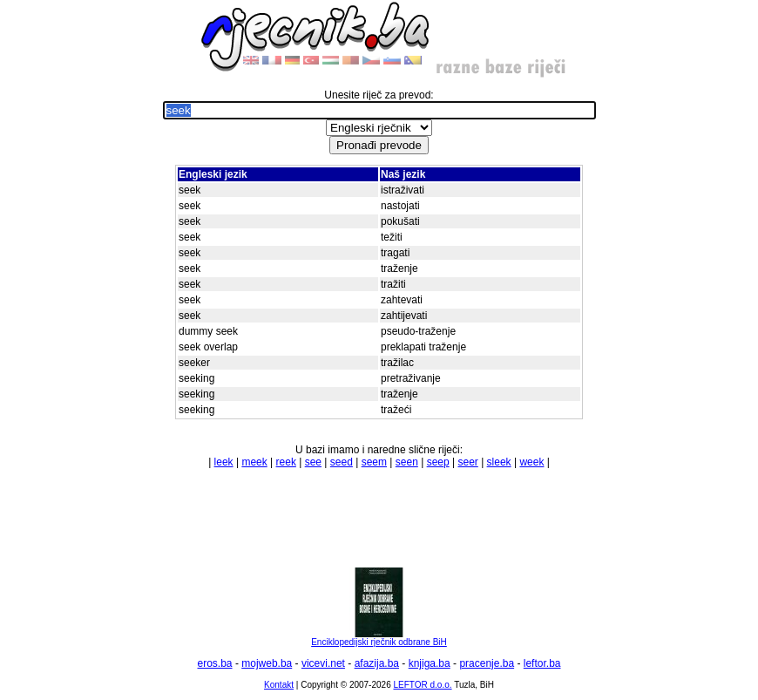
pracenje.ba (487, 663)
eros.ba (215, 663)
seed (342, 462)
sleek (499, 462)
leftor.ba (542, 663)
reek (286, 462)
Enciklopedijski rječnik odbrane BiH (379, 638)
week (531, 462)
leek (224, 462)
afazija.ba (377, 663)
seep (438, 462)
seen (407, 462)
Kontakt (279, 685)
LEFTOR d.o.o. (422, 685)
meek (254, 462)
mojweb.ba (267, 663)
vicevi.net (323, 663)
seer (467, 462)
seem (374, 462)
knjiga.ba (430, 663)
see (313, 462)
